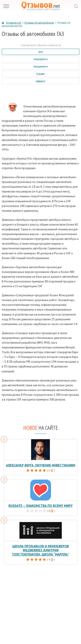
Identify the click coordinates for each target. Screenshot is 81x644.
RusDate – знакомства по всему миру (40, 506)
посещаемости (41, 66)
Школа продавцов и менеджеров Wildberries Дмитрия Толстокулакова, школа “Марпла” (40, 550)
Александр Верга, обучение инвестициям (41, 465)
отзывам (40, 74)
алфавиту (40, 81)
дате (41, 52)
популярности (41, 59)
